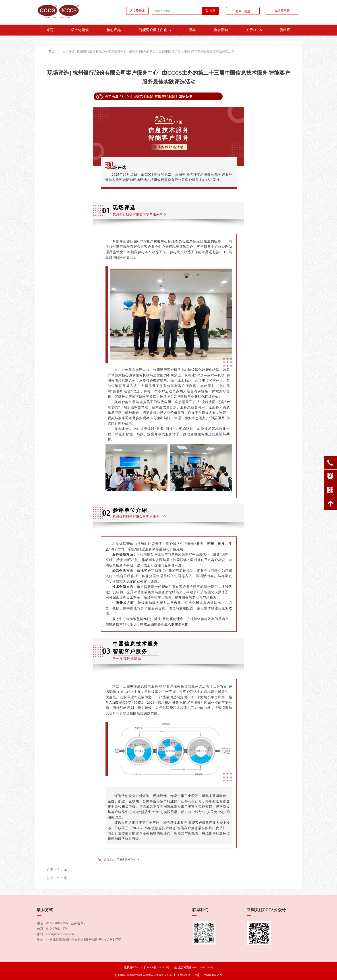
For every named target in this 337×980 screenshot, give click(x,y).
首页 (52, 52)
